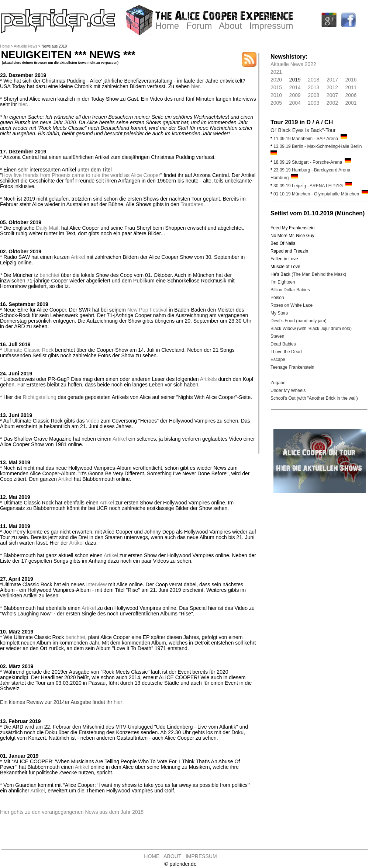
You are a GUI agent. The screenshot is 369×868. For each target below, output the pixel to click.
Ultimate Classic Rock (28, 350)
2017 (332, 80)
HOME (152, 856)
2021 (276, 72)
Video (93, 421)
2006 (351, 95)
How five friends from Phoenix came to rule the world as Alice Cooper (81, 175)
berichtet (49, 275)
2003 (313, 103)
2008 (313, 95)
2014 (295, 87)
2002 (332, 103)
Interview (96, 584)
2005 (276, 103)
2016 (351, 80)
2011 (351, 87)
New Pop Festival (147, 310)
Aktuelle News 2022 (293, 64)
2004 (295, 103)
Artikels (208, 379)
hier (195, 86)
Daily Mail (47, 228)
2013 (313, 87)
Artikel (78, 257)
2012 (332, 87)
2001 (351, 103)
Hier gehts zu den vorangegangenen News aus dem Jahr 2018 (72, 812)
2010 (276, 95)
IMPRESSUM (201, 856)
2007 (332, 95)
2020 (276, 80)
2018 (313, 80)
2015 (276, 87)
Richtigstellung (39, 397)
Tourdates (192, 204)
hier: (119, 702)
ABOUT (172, 856)
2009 (295, 95)
